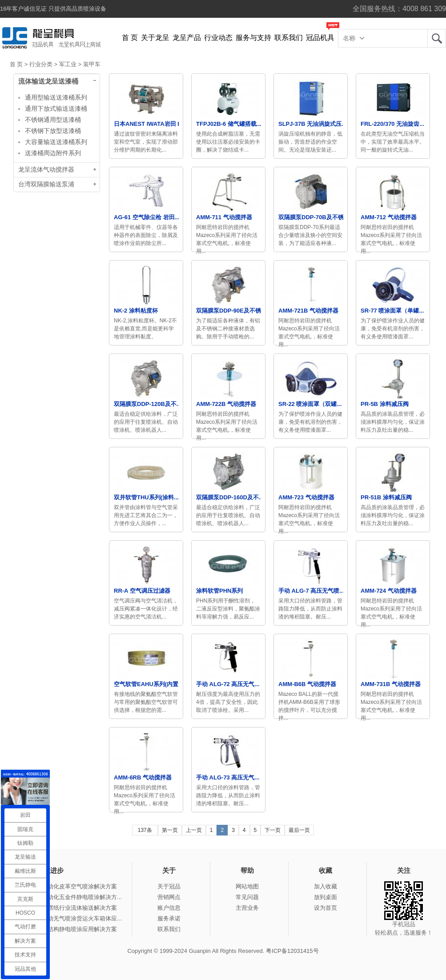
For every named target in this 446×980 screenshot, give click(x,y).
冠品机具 (320, 38)
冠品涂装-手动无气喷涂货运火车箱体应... (69, 918)
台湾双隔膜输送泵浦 (46, 184)
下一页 (273, 830)
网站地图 (247, 886)
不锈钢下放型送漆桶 (53, 131)
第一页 (170, 830)
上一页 (194, 830)
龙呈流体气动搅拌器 (46, 170)
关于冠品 (169, 886)
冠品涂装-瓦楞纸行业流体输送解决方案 (67, 908)
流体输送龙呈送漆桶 (48, 81)
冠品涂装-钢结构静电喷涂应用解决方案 (67, 929)
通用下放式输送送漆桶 (56, 108)
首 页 (130, 38)
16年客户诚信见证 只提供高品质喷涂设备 (53, 9)
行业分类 (41, 64)
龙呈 (437, 38)
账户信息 (169, 908)
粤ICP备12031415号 (292, 951)
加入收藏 (325, 886)
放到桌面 (325, 897)
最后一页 (299, 830)
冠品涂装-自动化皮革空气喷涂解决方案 (67, 886)
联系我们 (289, 38)
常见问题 (247, 897)
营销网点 (169, 897)
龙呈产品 (187, 38)
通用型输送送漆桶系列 (56, 97)
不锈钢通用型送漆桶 (53, 120)
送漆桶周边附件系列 (53, 153)
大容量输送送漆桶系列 (56, 142)
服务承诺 (169, 918)
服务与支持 (253, 38)
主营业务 (247, 908)
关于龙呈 (155, 38)
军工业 (68, 64)
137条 (145, 830)
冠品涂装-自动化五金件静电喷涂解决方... (69, 897)
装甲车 (92, 64)
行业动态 (218, 38)
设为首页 (325, 908)
